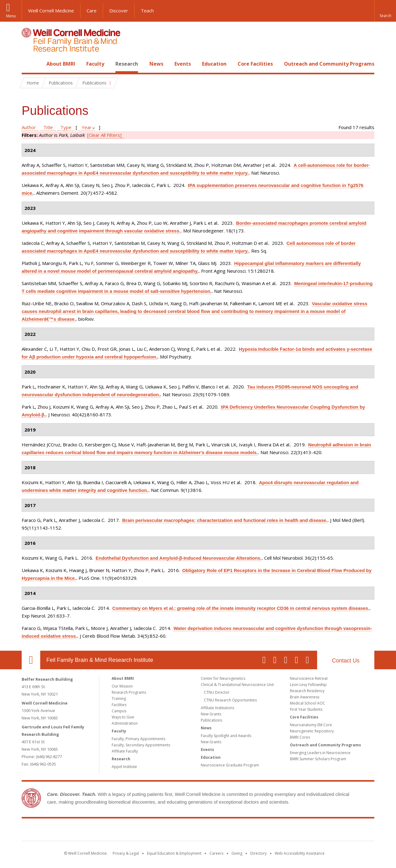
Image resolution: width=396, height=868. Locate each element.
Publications (211, 720)
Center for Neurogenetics (223, 678)
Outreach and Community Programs (329, 64)
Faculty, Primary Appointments (138, 739)
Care (92, 11)
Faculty (95, 64)
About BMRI (61, 64)
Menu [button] (11, 16)
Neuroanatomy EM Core (311, 725)
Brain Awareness (305, 697)
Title (48, 127)
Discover (119, 11)
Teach (147, 11)
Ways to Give (123, 717)
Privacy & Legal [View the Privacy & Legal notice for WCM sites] (126, 853)
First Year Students (306, 709)
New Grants (211, 714)
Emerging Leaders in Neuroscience (320, 753)
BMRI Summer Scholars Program (318, 759)
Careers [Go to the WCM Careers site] (216, 853)
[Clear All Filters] (104, 135)
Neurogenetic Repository (312, 731)
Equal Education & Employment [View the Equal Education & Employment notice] (174, 853)
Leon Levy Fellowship (308, 685)
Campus (119, 711)
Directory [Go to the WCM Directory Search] (258, 853)
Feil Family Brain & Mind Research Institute (100, 660)
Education (214, 64)
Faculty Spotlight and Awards (226, 736)
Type (66, 127)
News (156, 64)
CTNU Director (217, 692)
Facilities (119, 705)
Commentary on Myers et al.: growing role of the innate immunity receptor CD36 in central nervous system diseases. (241, 608)
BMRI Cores (300, 737)
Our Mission (122, 686)
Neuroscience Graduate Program (230, 765)
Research (127, 64)
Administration (125, 723)
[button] (385, 11)
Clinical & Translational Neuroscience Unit (237, 685)
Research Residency (307, 691)
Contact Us (346, 661)
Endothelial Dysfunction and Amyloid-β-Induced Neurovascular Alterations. (179, 558)
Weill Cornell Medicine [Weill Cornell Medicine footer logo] (153, 831)
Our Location (31, 660)
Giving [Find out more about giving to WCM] (237, 853)
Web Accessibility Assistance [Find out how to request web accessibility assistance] (300, 853)
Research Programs (129, 692)
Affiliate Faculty (125, 751)
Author (29, 127)
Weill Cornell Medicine (51, 11)
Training (119, 699)
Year (87, 127)
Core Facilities (255, 64)
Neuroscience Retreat (309, 678)
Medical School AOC (308, 703)
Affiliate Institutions (217, 708)
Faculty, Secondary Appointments (141, 745)
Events (183, 64)
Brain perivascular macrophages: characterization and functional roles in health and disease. (225, 520)
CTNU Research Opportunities (230, 700)
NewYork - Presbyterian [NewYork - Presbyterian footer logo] (250, 831)
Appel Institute (124, 767)
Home (28, 64)
